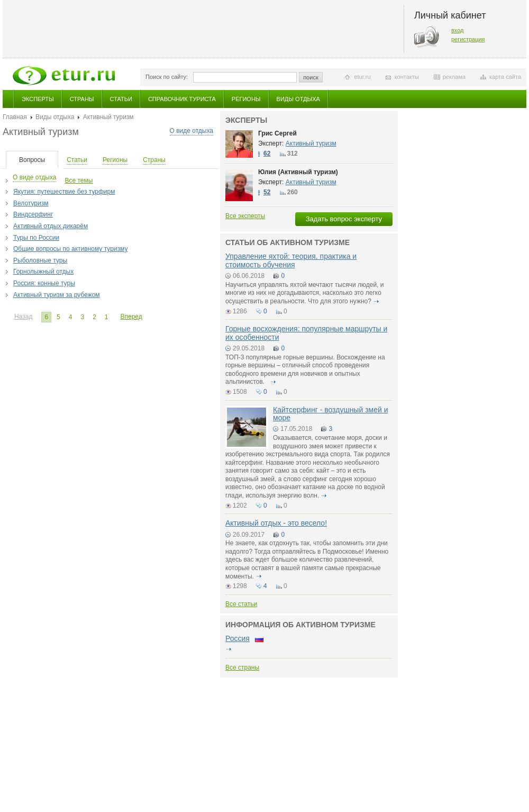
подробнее (376, 301)
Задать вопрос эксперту (344, 219)
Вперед (131, 317)
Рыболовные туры (40, 260)
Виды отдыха (298, 99)
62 (267, 154)
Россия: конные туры (44, 283)
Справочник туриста (182, 99)
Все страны (242, 667)
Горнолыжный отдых (43, 272)
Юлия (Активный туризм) (298, 172)
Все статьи (241, 604)
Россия (238, 638)
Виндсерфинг (33, 214)
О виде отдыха (191, 131)
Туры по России (36, 238)
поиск (311, 77)
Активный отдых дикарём (51, 226)
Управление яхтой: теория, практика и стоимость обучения (291, 260)
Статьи (121, 99)
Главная (15, 117)
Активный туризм (311, 143)
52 (267, 192)
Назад (23, 317)
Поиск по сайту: (167, 77)
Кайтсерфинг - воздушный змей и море (331, 414)
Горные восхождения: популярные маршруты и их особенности (306, 333)
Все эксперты (245, 216)
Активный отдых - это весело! (276, 523)
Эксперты (38, 99)
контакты (407, 77)
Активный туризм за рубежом (57, 295)
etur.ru (362, 77)
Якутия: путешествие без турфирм (64, 192)
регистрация (468, 39)
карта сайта (505, 77)
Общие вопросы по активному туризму (70, 249)
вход (458, 30)
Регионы (246, 99)
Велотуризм (31, 203)
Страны (82, 99)
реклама (454, 77)
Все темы (79, 181)
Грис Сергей (277, 133)
